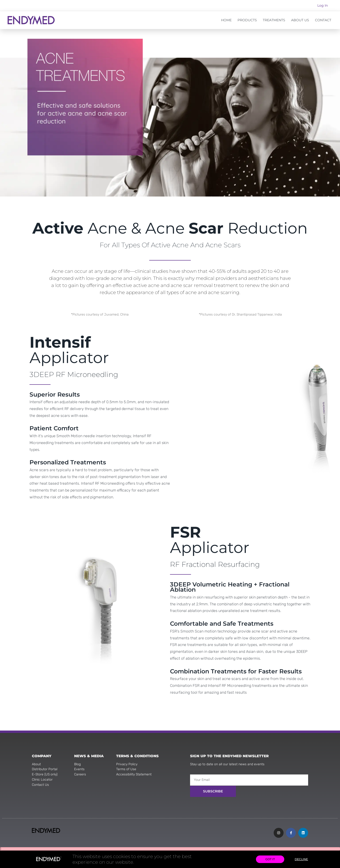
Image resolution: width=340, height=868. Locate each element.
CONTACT (323, 20)
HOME (226, 20)
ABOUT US (300, 20)
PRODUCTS (247, 20)
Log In (323, 5)
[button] (170, 849)
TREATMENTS (274, 20)
